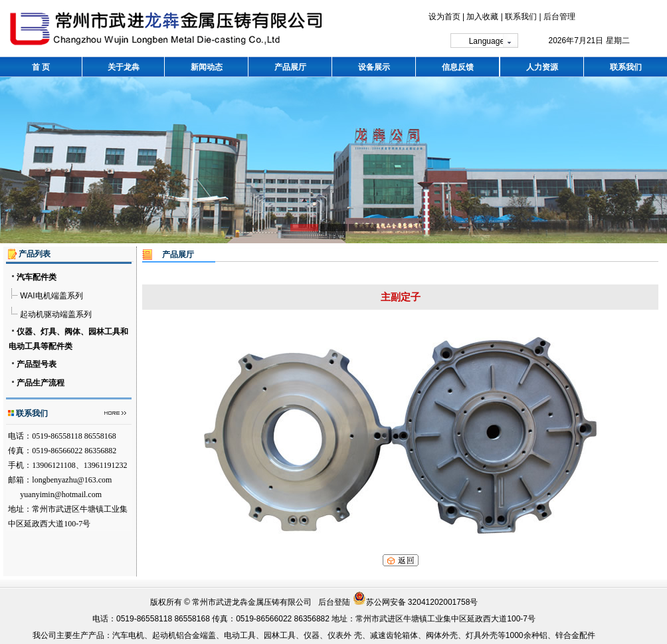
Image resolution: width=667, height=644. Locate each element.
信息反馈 (458, 67)
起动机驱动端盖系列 (56, 314)
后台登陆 (334, 602)
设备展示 (374, 67)
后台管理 (559, 17)
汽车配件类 (37, 277)
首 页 (41, 67)
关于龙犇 (124, 67)
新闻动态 (207, 67)
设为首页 (444, 17)
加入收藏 (482, 17)
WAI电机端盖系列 (51, 296)
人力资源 (542, 67)
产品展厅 (290, 67)
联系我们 (521, 17)
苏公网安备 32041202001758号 (416, 602)
